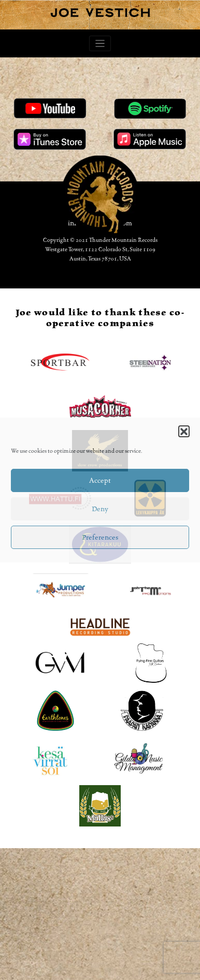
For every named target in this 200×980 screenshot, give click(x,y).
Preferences (100, 538)
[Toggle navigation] (100, 44)
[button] (184, 431)
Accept (100, 481)
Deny (100, 509)
